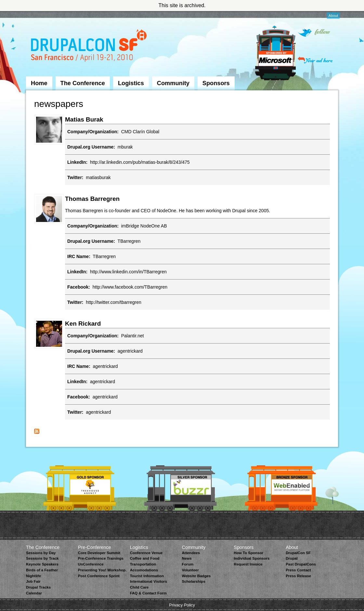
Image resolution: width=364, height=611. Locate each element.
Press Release (298, 576)
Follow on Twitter (314, 33)
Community (173, 83)
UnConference (91, 564)
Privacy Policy (182, 605)
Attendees (191, 553)
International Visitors (149, 581)
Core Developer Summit (99, 553)
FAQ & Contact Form (148, 593)
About (333, 16)
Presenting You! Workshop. (102, 570)
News (187, 558)
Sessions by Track (42, 558)
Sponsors (216, 83)
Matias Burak (84, 119)
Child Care (139, 587)
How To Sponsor (248, 553)
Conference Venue (146, 553)
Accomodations (144, 570)
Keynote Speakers (42, 564)
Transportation (143, 564)
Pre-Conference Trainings (101, 558)
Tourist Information (147, 576)
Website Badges (196, 576)
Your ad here (315, 60)
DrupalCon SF (298, 553)
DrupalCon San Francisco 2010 (90, 47)
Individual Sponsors (252, 558)
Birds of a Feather (42, 570)
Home (39, 83)
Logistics (131, 83)
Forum (188, 564)
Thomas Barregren (92, 199)
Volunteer (190, 570)
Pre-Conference (95, 547)
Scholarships (193, 581)
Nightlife (33, 576)
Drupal (292, 558)
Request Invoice (248, 564)
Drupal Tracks (38, 587)
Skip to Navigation (39, 14)
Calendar (34, 593)
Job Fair (33, 581)
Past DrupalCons (301, 564)
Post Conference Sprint (99, 576)
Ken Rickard (83, 324)
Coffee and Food (145, 558)
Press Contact (298, 570)
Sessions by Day (41, 553)
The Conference (83, 83)
